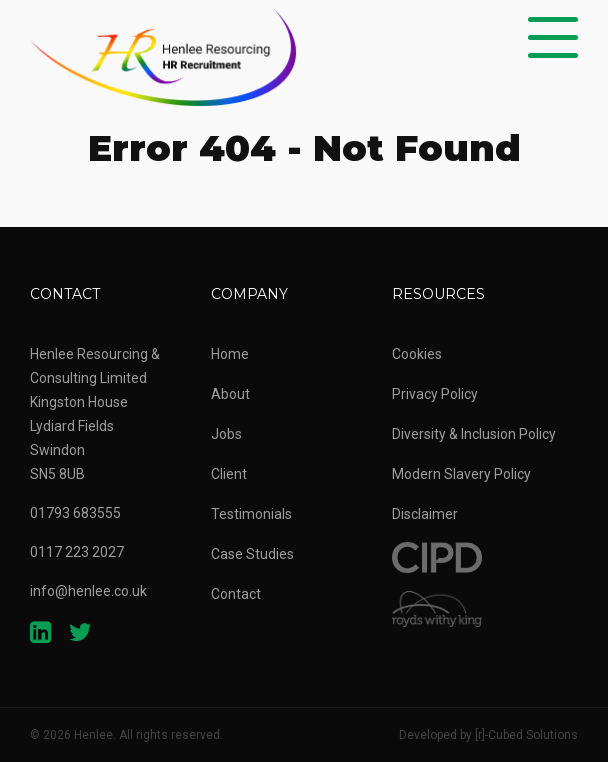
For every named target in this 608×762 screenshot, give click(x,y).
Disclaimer (425, 514)
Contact (236, 594)
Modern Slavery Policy (461, 474)
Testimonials (251, 514)
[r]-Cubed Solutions (526, 735)
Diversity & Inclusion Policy (474, 434)
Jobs (226, 434)
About (230, 394)
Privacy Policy (435, 394)
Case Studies (252, 554)
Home (230, 354)
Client (229, 474)
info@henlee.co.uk (88, 591)
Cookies (417, 354)
